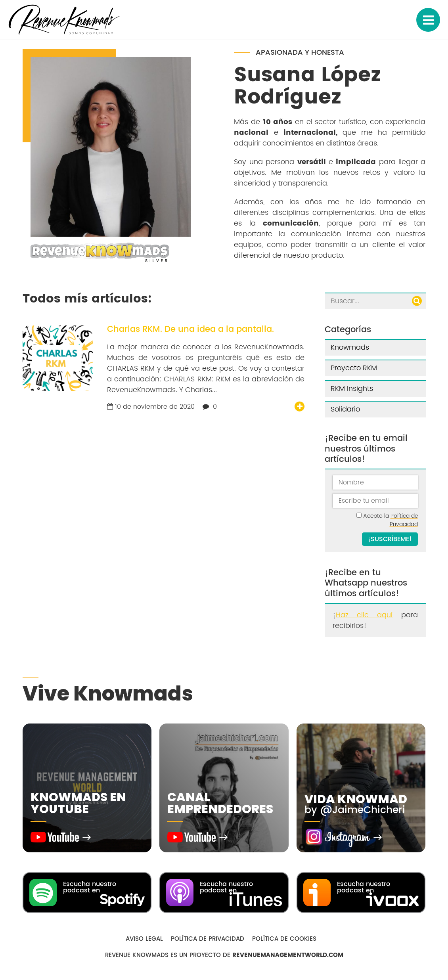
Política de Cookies (284, 939)
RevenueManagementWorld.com (288, 955)
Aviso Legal (144, 939)
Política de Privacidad (404, 520)
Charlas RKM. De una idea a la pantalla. (190, 329)
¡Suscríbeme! (390, 539)
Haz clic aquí (364, 615)
